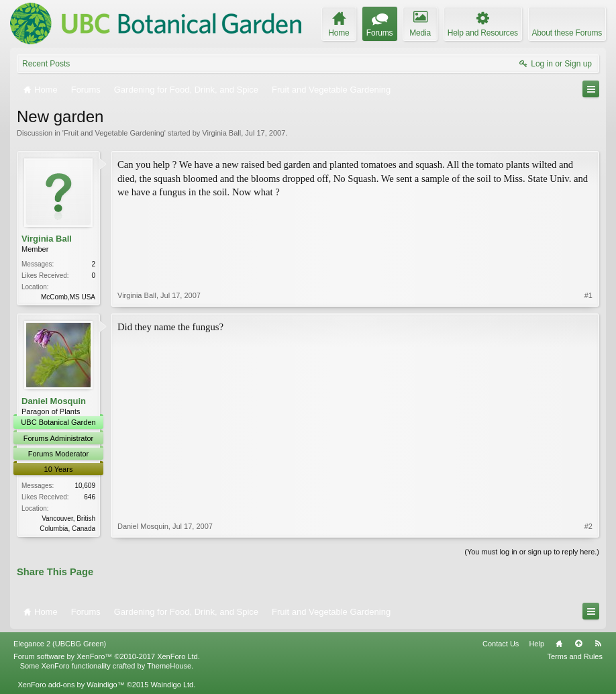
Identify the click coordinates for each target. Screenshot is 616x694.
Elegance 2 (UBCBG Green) (60, 644)
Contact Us (501, 644)
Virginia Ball (221, 133)
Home (559, 644)
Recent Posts (46, 64)
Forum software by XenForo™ (107, 656)
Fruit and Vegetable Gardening (114, 133)
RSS (598, 644)
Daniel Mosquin (54, 401)
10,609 (85, 486)
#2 (588, 526)
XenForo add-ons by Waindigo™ (71, 685)
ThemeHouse (169, 666)
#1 (588, 295)
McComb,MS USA (68, 297)
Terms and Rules (575, 656)
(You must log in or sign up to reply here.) (532, 552)
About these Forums (567, 33)
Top (578, 644)
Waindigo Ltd (172, 685)
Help (536, 644)
